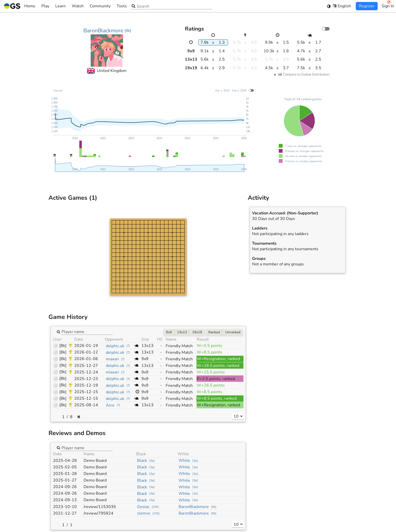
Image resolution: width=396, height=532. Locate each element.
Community (100, 6)
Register (367, 6)
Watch (78, 6)
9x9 (169, 332)
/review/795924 (98, 513)
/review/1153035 (100, 507)
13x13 (182, 332)
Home (20, 6)
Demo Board (95, 461)
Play (45, 6)
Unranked (233, 332)
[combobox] (87, 332)
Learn (60, 6)
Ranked (214, 332)
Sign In (388, 6)
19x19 (197, 332)
